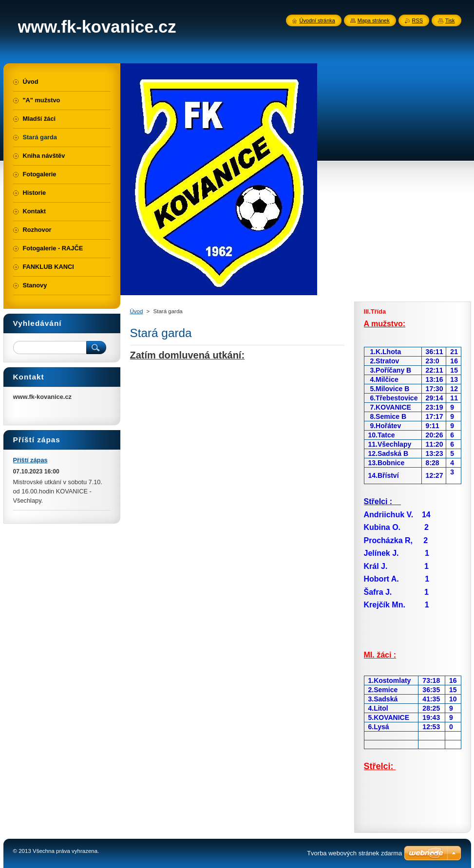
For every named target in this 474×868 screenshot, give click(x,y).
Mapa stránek (374, 20)
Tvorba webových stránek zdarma (354, 853)
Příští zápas (30, 460)
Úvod (137, 311)
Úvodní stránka (317, 20)
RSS (417, 20)
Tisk (450, 20)
